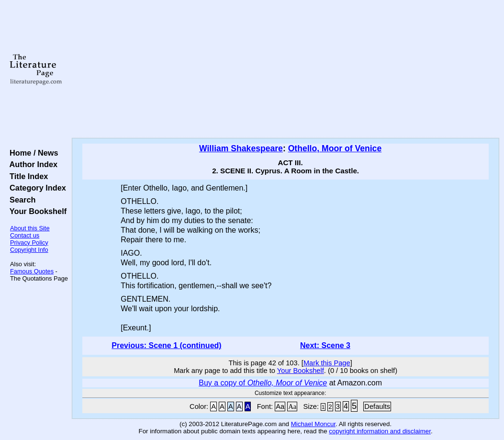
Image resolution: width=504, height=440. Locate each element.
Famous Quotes (32, 271)
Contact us (25, 235)
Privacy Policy (29, 243)
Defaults (377, 406)
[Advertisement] (286, 69)
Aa (280, 406)
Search (20, 200)
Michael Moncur (313, 424)
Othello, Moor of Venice (335, 148)
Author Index (31, 164)
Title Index (27, 176)
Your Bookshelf (36, 211)
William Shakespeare (241, 148)
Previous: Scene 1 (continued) (166, 345)
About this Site (30, 228)
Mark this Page (327, 363)
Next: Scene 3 (325, 345)
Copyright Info (29, 250)
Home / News (32, 153)
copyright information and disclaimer (380, 431)
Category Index (36, 188)
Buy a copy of (263, 383)
